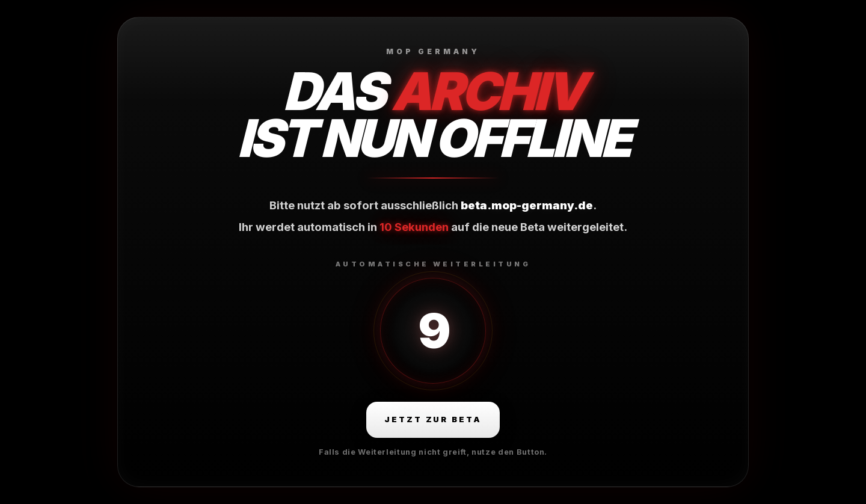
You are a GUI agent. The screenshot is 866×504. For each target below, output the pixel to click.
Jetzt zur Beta (433, 419)
